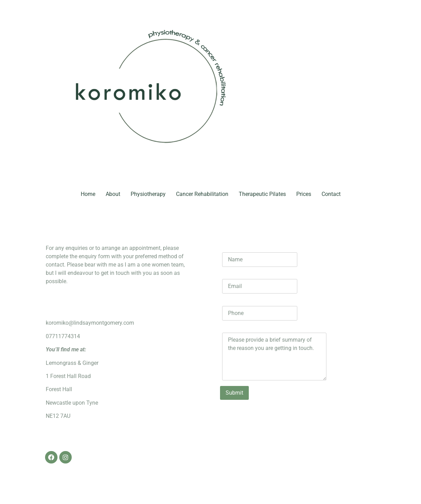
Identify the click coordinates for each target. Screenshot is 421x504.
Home (88, 194)
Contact (331, 194)
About (113, 194)
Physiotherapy (148, 194)
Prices (304, 194)
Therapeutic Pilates (262, 194)
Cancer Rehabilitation (202, 194)
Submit (234, 393)
